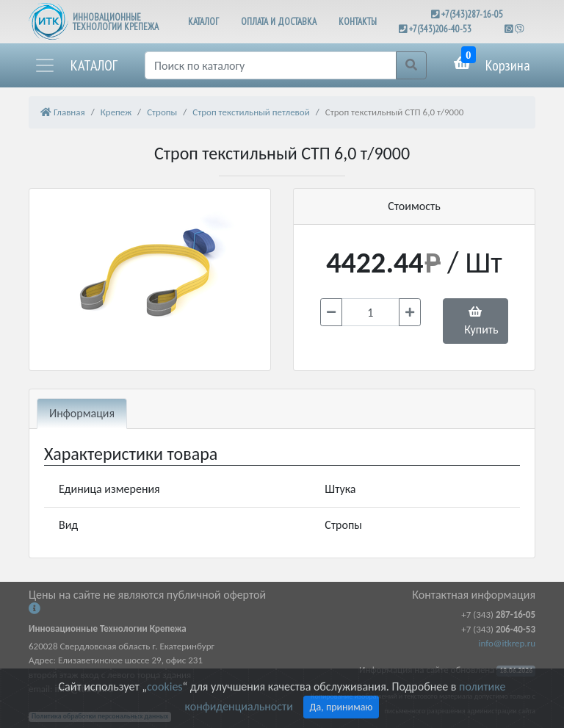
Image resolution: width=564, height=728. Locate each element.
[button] (76, 65)
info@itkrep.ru (507, 643)
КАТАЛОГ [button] (203, 22)
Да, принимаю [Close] (341, 707)
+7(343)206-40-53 (440, 29)
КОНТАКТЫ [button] (358, 22)
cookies (164, 686)
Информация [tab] (82, 413)
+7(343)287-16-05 (472, 14)
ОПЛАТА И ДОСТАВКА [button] (279, 22)
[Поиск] (271, 65)
